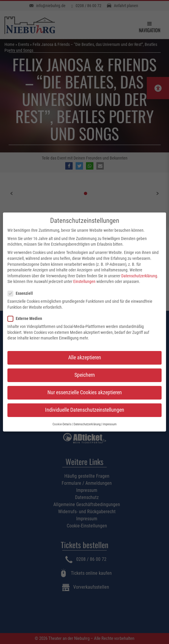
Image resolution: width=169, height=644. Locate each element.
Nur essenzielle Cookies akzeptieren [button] (85, 387)
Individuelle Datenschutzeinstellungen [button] (85, 405)
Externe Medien (27, 313)
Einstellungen (84, 276)
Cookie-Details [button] (62, 419)
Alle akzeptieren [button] (85, 352)
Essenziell (22, 288)
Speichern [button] (85, 370)
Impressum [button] (110, 419)
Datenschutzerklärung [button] (87, 419)
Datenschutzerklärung (139, 271)
